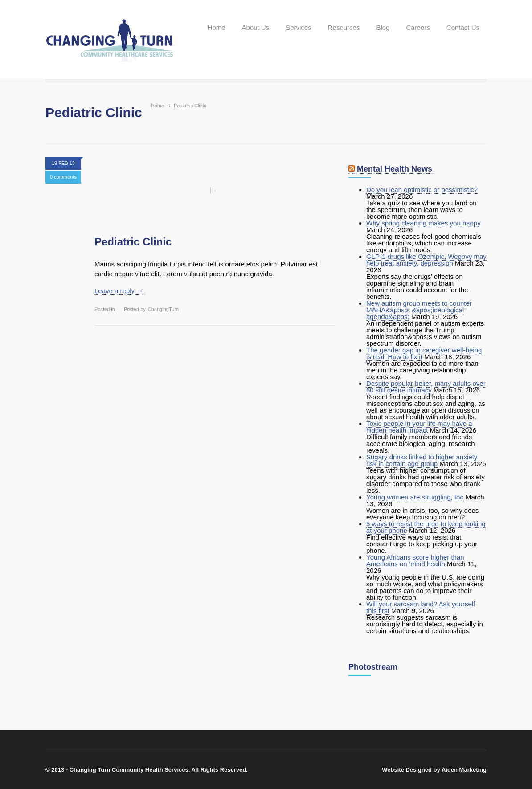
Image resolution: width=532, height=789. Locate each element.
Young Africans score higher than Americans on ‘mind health (415, 560)
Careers (418, 27)
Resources (344, 27)
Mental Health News (395, 169)
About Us (255, 27)
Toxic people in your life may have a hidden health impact (419, 427)
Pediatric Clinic (133, 242)
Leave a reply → (119, 291)
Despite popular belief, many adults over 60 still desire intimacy (426, 387)
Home (216, 27)
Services (299, 27)
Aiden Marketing (464, 770)
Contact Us (463, 27)
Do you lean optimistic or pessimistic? (422, 190)
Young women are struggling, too (415, 497)
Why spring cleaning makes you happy (424, 223)
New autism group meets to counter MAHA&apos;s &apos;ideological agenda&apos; (419, 310)
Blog (383, 27)
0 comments (63, 177)
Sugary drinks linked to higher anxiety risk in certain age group (422, 460)
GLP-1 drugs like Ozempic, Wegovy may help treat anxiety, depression (426, 260)
